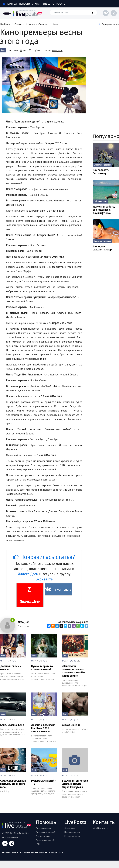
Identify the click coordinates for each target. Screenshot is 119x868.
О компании (70, 828)
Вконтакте (44, 579)
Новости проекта (72, 832)
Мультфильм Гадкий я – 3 (44, 782)
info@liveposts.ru (101, 828)
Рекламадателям (72, 836)
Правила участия (44, 828)
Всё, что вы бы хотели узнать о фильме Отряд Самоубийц (75, 784)
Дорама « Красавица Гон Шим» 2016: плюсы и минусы (43, 728)
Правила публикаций (45, 832)
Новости (24, 4)
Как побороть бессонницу (101, 172)
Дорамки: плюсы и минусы (11, 668)
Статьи (36, 4)
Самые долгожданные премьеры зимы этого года (13, 784)
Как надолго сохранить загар (102, 248)
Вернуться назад (109, 24)
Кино (3, 50)
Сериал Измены (71, 725)
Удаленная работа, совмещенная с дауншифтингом (104, 210)
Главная (10, 4)
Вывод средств (43, 836)
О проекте (59, 4)
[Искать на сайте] (73, 13)
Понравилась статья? (44, 557)
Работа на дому (100, 201)
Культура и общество (37, 24)
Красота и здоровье (102, 165)
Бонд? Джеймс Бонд (12, 725)
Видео (46, 4)
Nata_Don (57, 50)
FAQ (38, 844)
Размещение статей (45, 840)
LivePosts (5, 24)
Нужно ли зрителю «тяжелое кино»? (42, 668)
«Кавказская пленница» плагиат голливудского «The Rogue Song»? (73, 671)
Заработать (57, 853)
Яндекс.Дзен (28, 574)
